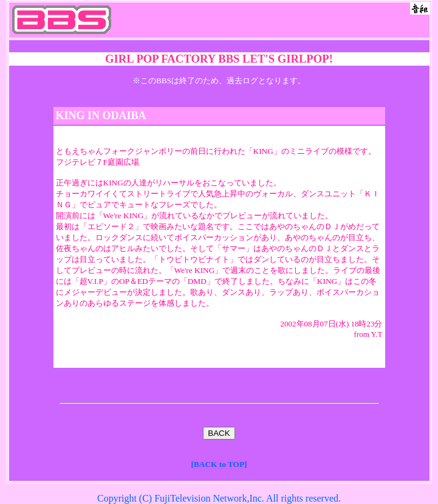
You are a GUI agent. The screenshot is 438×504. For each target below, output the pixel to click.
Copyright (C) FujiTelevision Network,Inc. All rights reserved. (219, 498)
